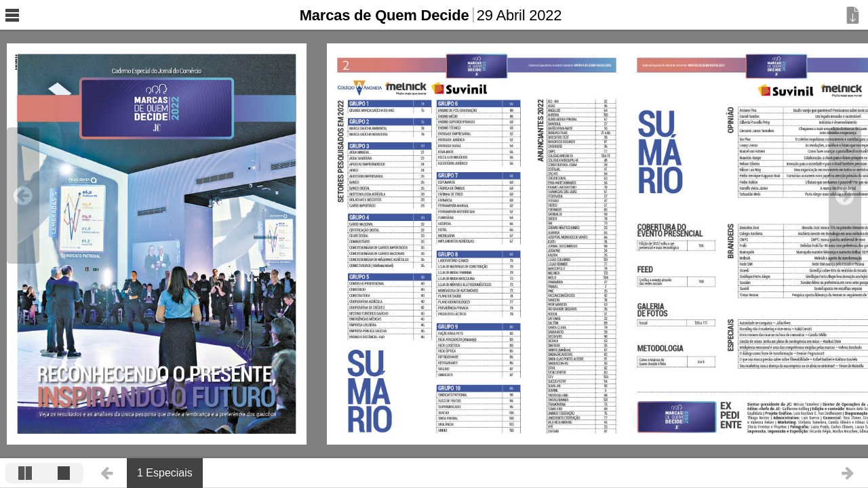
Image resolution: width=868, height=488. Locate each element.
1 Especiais (165, 473)
